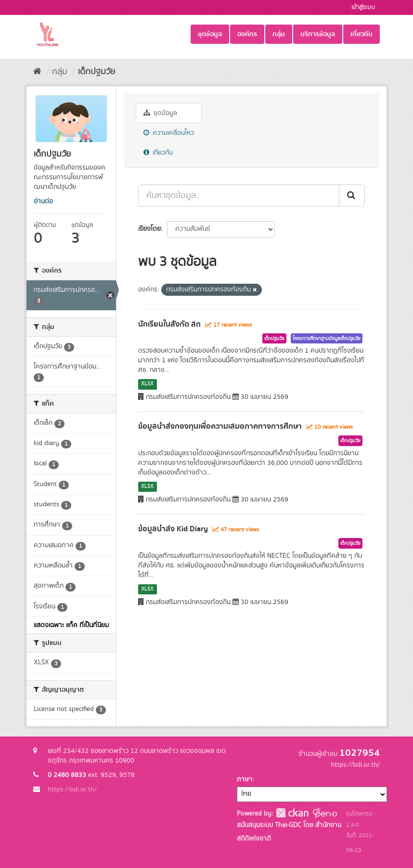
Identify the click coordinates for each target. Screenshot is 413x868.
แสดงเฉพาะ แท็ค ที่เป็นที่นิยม (71, 625)
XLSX (147, 384)
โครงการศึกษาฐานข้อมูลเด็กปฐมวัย (327, 339)
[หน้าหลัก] (37, 72)
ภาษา (245, 779)
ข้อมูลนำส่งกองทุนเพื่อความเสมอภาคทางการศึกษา (220, 426)
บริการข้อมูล (318, 34)
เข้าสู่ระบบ (363, 7)
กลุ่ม (279, 34)
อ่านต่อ (43, 201)
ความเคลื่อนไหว (169, 133)
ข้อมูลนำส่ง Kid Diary (173, 529)
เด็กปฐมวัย (97, 72)
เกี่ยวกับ (361, 34)
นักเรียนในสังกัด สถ (169, 324)
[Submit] (352, 196)
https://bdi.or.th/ (72, 789)
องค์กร (247, 34)
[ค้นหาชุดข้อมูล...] (239, 196)
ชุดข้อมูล (210, 34)
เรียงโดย (149, 229)
